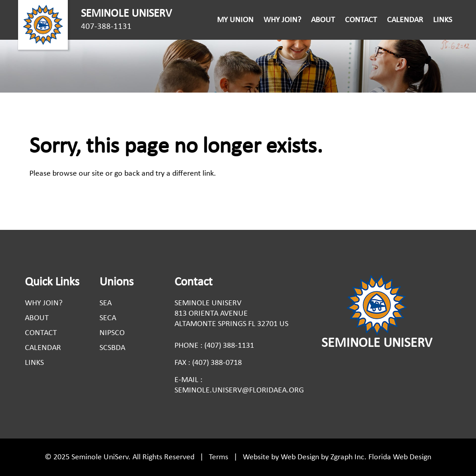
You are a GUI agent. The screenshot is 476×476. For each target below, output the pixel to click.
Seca (108, 318)
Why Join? (282, 20)
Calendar (405, 20)
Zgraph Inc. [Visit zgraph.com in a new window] (349, 457)
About (323, 20)
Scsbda (112, 348)
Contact (361, 20)
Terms (219, 457)
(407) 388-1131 (229, 346)
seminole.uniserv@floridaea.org (239, 390)
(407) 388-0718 (217, 363)
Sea (106, 303)
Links (443, 20)
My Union (235, 20)
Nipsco (112, 333)
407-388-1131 (106, 27)
